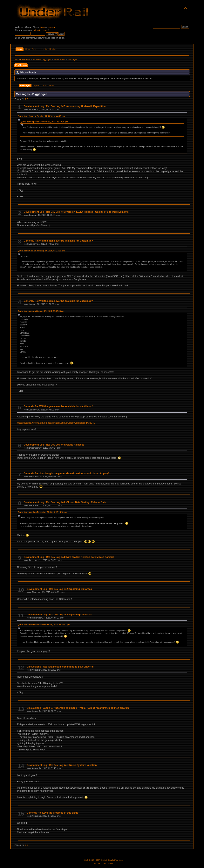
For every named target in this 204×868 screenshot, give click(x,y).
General (28, 241)
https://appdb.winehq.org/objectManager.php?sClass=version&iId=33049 (56, 423)
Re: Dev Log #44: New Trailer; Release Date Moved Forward (80, 557)
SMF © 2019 (101, 860)
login (42, 27)
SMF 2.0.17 (89, 860)
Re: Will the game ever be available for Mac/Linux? (64, 241)
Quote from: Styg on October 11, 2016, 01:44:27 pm (41, 116)
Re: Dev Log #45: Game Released (65, 445)
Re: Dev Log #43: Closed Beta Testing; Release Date (76, 502)
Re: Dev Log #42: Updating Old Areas (70, 589)
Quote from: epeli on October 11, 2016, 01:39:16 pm (44, 122)
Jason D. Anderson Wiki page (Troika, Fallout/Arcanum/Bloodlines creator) (86, 708)
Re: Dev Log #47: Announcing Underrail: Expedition (76, 106)
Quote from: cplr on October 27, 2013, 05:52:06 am (41, 311)
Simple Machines (115, 860)
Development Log (34, 106)
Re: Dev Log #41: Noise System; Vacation (73, 765)
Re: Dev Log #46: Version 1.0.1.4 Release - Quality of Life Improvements (87, 212)
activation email (41, 30)
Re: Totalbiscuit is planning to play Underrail (69, 667)
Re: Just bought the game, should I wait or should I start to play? (72, 473)
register (51, 27)
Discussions (34, 667)
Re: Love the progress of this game (58, 813)
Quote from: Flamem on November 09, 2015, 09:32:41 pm (44, 625)
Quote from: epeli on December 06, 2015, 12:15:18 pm (42, 512)
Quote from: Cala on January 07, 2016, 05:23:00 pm (41, 251)
